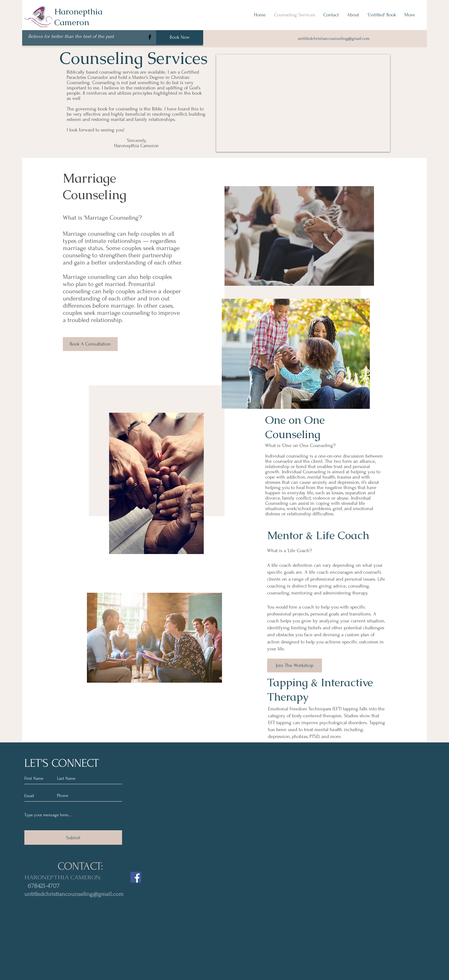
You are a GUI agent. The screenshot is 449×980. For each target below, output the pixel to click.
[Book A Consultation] (90, 344)
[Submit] (73, 838)
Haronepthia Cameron (78, 17)
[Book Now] (180, 37)
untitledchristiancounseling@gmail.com (74, 894)
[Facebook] (150, 37)
